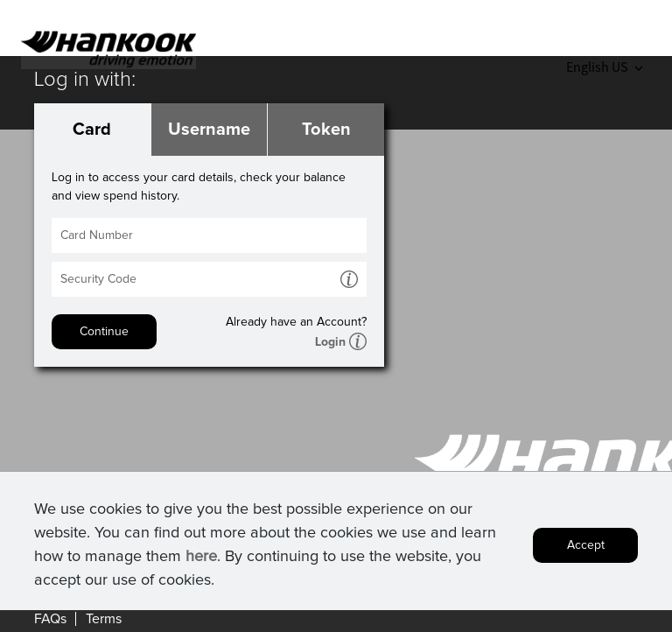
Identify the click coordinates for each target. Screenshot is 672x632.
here (201, 561)
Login (330, 342)
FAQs (50, 619)
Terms (104, 619)
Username (209, 130)
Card (92, 130)
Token (326, 130)
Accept (586, 550)
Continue (104, 332)
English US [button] (604, 67)
